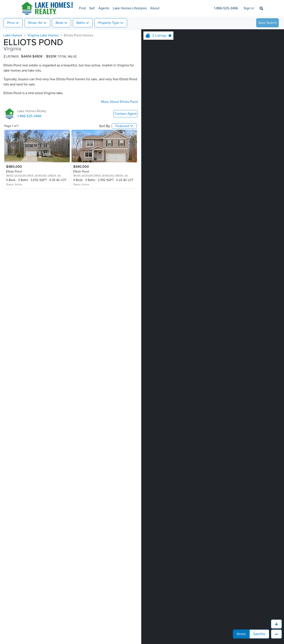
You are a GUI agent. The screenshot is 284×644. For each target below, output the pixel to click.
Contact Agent (126, 114)
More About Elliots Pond (119, 102)
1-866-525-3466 (226, 8)
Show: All (35, 23)
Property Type (109, 23)
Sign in (249, 8)
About (155, 8)
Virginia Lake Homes (43, 35)
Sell (92, 8)
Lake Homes (13, 35)
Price (11, 23)
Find (82, 8)
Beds (59, 23)
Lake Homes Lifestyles (130, 8)
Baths (81, 23)
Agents (104, 8)
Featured (122, 126)
